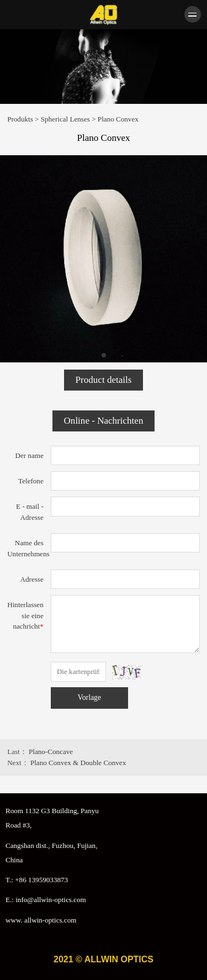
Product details (104, 380)
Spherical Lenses (65, 119)
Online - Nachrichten (104, 421)
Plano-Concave (51, 752)
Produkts (20, 119)
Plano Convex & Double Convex (78, 763)
